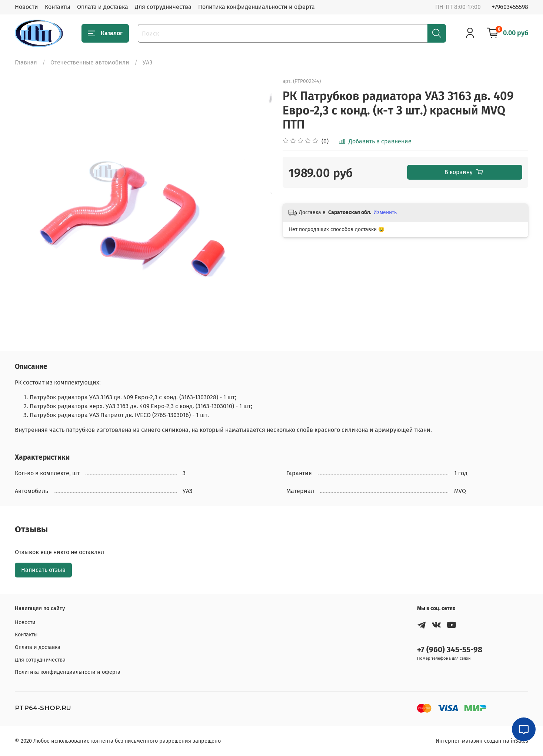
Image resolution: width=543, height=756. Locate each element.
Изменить (385, 212)
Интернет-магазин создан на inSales (482, 741)
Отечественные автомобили (90, 62)
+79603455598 (510, 7)
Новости (26, 7)
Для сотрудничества (163, 7)
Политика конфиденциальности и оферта (256, 7)
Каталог (105, 33)
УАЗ (147, 62)
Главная (26, 62)
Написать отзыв (43, 570)
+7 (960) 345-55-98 (450, 650)
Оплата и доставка (103, 7)
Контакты (58, 7)
